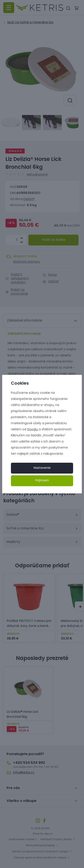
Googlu (33, 430)
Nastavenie (42, 468)
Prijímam (42, 481)
